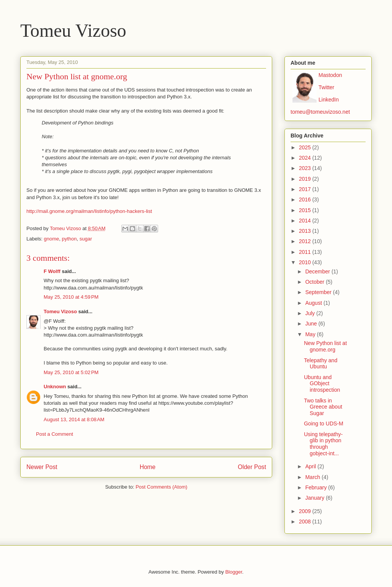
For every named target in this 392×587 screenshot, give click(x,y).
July (311, 313)
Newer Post (42, 467)
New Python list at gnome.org (325, 346)
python (69, 239)
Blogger (234, 572)
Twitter (326, 87)
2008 (306, 522)
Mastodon (330, 75)
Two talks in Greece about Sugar (323, 407)
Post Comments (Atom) (161, 487)
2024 (306, 158)
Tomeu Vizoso (73, 30)
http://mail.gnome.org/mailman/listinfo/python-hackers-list (89, 211)
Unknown (55, 387)
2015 (306, 210)
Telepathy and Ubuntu (321, 364)
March (313, 477)
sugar (86, 239)
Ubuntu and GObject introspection (322, 384)
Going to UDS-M (324, 423)
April (311, 466)
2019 (306, 179)
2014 (306, 221)
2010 (306, 262)
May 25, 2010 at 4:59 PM (71, 297)
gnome (52, 239)
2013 (306, 231)
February (317, 487)
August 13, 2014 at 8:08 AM (74, 419)
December (318, 271)
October (315, 282)
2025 (306, 147)
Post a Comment (55, 434)
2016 (306, 199)
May (311, 334)
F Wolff (52, 271)
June (312, 324)
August (314, 303)
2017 (306, 189)
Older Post (252, 467)
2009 (306, 511)
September (319, 292)
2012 (306, 241)
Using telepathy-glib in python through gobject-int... (323, 444)
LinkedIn (329, 100)
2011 (306, 252)
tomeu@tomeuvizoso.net (320, 112)
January (315, 498)
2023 (306, 168)
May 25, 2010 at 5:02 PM (71, 372)
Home (148, 467)
